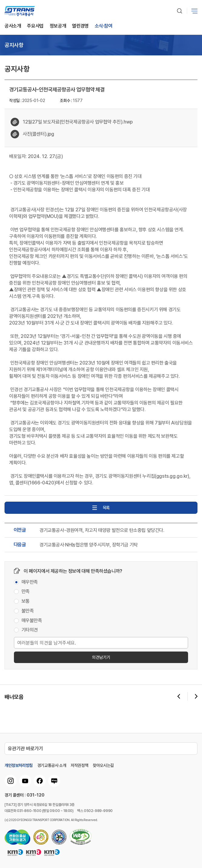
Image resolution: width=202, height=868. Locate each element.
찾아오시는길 (103, 765)
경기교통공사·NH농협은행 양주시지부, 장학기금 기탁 (89, 545)
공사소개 (13, 26)
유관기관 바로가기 (25, 749)
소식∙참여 (104, 26)
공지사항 (14, 45)
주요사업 (35, 26)
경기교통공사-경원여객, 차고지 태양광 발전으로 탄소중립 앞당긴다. (102, 530)
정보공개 (58, 26)
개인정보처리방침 (19, 765)
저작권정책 (79, 765)
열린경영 (80, 26)
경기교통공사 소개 (52, 765)
